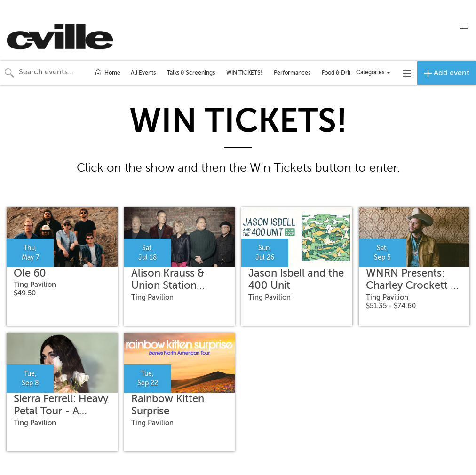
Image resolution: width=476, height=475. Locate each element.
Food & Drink (338, 73)
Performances (292, 73)
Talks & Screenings (191, 73)
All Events (143, 73)
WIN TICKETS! (244, 73)
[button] (464, 26)
